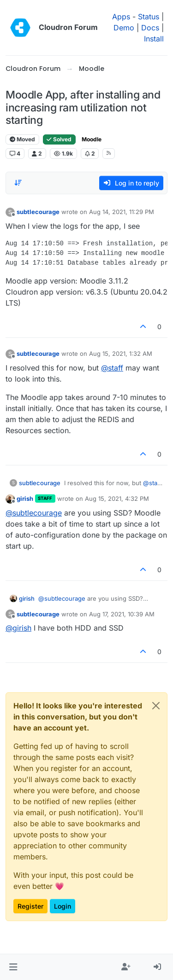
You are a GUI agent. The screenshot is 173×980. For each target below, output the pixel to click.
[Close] (156, 706)
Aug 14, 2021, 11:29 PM (122, 212)
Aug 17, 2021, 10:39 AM (122, 614)
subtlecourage (38, 212)
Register (30, 906)
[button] (13, 967)
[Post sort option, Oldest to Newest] (18, 183)
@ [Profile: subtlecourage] (34, 513)
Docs (150, 28)
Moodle (92, 139)
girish (25, 499)
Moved (22, 139)
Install (154, 39)
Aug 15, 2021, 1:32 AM (121, 354)
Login (63, 906)
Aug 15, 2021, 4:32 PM (117, 499)
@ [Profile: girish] (18, 628)
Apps (121, 17)
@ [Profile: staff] (112, 368)
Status (149, 17)
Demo (124, 28)
